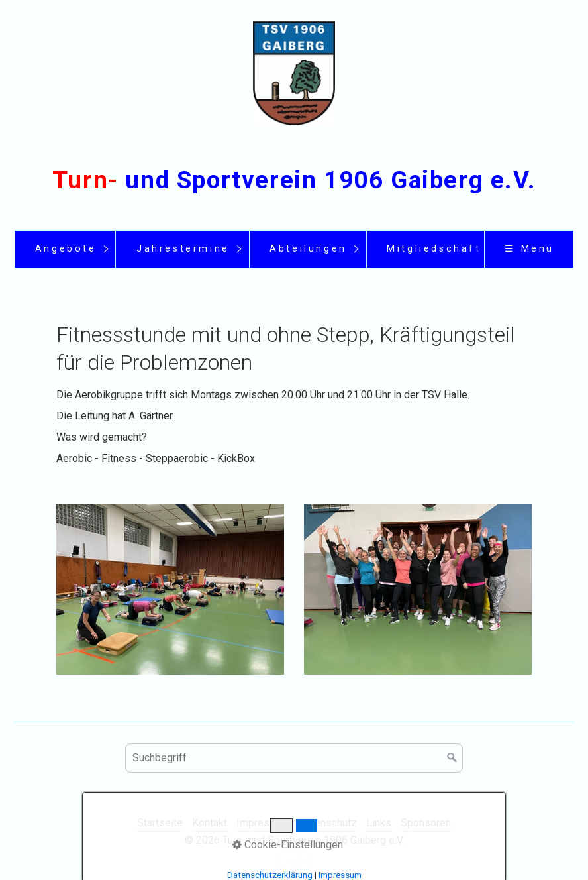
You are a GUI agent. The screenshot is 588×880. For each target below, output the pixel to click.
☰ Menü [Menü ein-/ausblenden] (529, 249)
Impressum (263, 823)
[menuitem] (65, 249)
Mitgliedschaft (434, 249)
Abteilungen (308, 249)
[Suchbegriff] (294, 758)
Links (379, 823)
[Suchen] (452, 758)
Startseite (160, 823)
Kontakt (210, 823)
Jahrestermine (183, 249)
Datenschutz (328, 823)
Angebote (66, 249)
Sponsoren (426, 823)
